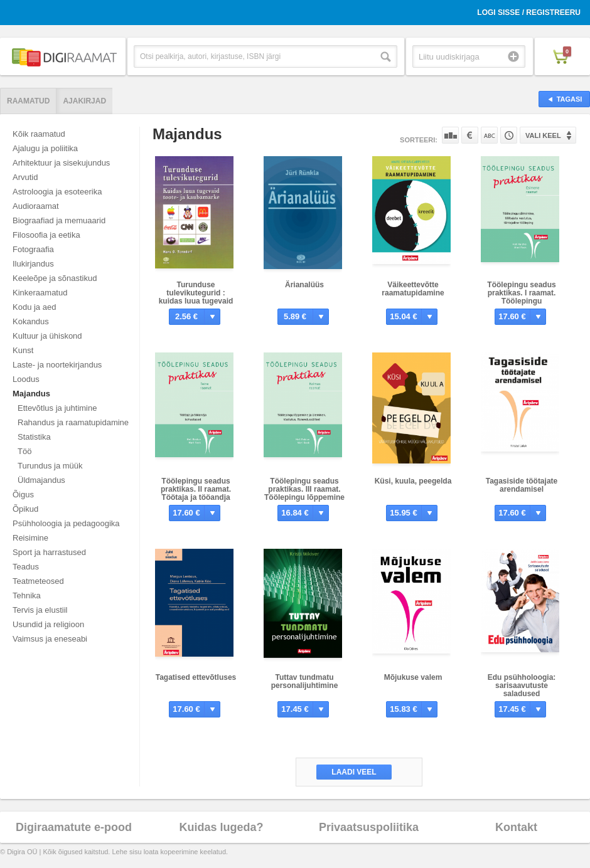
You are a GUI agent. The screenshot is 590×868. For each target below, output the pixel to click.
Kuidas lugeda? (221, 827)
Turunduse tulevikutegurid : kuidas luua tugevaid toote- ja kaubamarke (196, 297)
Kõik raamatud (39, 134)
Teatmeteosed (38, 581)
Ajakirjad (84, 101)
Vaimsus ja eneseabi (50, 639)
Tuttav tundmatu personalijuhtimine (305, 681)
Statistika (34, 437)
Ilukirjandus (33, 264)
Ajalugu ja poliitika (45, 148)
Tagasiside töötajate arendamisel (522, 485)
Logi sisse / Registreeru (529, 13)
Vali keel (543, 135)
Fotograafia (33, 249)
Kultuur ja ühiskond (47, 336)
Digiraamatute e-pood (74, 827)
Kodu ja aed (34, 307)
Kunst (23, 350)
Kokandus (31, 321)
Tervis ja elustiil (40, 610)
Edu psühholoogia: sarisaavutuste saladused (522, 685)
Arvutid (25, 177)
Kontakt (516, 827)
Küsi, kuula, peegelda (413, 481)
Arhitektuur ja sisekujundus (61, 163)
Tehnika (27, 595)
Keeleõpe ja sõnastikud (55, 278)
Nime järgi (489, 135)
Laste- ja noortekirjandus (57, 365)
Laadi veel (354, 772)
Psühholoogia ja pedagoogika (66, 523)
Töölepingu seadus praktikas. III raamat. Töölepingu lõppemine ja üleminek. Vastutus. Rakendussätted (304, 497)
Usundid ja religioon (48, 624)
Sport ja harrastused (49, 552)
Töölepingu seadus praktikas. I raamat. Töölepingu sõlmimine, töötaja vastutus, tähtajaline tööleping (521, 305)
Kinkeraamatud (40, 293)
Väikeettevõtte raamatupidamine (413, 289)
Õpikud (25, 509)
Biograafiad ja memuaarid (59, 220)
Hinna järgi (470, 135)
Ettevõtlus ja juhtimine (57, 408)
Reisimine (30, 538)
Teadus (26, 567)
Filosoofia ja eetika (46, 235)
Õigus (23, 495)
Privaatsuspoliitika (369, 827)
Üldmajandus (41, 480)
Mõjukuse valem (413, 677)
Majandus (31, 394)
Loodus (26, 379)
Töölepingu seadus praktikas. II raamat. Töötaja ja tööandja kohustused (196, 493)
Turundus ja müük (50, 466)
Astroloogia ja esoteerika (57, 192)
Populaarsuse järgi (450, 135)
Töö (24, 451)
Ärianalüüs (304, 285)
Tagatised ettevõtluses (196, 677)
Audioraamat (36, 206)
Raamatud (28, 101)
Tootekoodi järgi (509, 135)
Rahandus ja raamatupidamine (73, 422)
